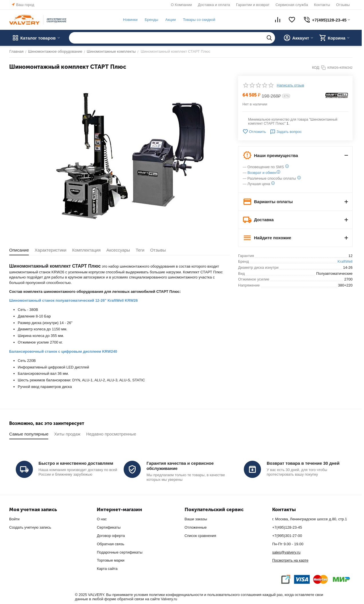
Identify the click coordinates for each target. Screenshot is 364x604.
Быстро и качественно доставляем (76, 463)
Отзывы (343, 5)
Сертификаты (109, 527)
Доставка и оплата (214, 5)
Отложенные (196, 527)
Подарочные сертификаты (119, 552)
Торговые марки (111, 560)
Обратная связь (110, 544)
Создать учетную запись (30, 527)
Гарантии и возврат (253, 5)
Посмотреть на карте (290, 560)
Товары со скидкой (199, 20)
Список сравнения (200, 536)
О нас (102, 519)
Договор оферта (111, 536)
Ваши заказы (196, 519)
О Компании (181, 5)
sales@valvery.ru (286, 552)
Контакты (322, 5)
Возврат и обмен (262, 173)
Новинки (130, 20)
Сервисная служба (292, 5)
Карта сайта (107, 569)
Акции (170, 20)
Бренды (151, 20)
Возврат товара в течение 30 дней (303, 463)
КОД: (316, 68)
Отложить (254, 132)
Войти (14, 519)
